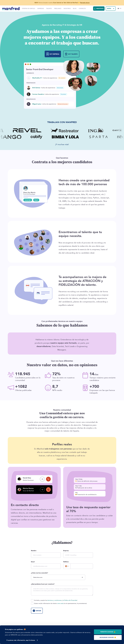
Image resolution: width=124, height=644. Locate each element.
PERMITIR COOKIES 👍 (108, 632)
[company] (78, 555)
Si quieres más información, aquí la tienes (21, 640)
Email (33, 562)
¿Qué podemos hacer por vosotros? (43, 584)
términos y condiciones (54, 600)
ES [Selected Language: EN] (118, 9)
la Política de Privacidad (70, 600)
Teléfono (66, 562)
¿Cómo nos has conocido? (39, 573)
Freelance (58, 9)
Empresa (66, 551)
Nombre (34, 551)
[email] (46, 566)
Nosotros (67, 9)
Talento (49, 9)
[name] (46, 555)
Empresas (41, 9)
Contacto (82, 9)
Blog (75, 9)
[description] (62, 591)
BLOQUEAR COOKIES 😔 (108, 637)
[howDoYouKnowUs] (58, 577)
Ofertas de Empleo (28, 9)
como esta (60, 603)
